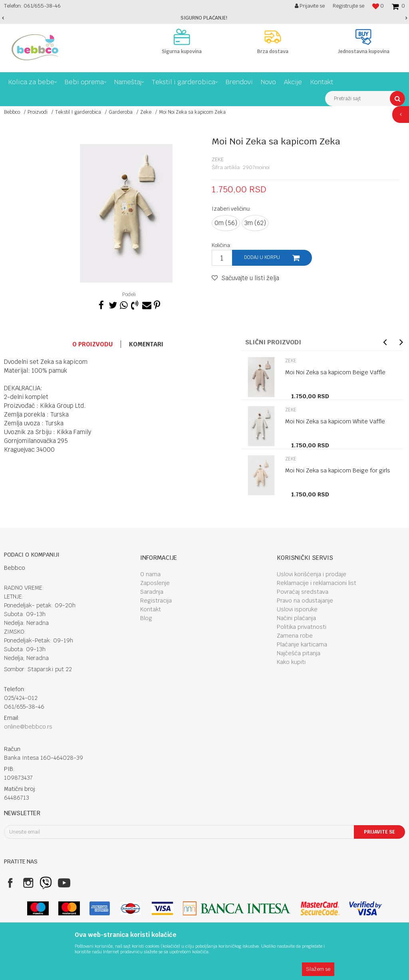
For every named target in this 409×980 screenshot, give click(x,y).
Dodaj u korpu (262, 257)
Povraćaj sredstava (303, 592)
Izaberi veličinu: (231, 209)
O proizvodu (92, 344)
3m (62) (255, 223)
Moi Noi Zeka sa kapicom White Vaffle (335, 421)
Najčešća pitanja (299, 653)
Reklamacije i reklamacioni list (317, 583)
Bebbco (12, 112)
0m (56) (226, 223)
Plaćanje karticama (302, 644)
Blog (146, 618)
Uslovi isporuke (297, 609)
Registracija (156, 601)
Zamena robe (295, 636)
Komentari (146, 344)
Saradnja (152, 592)
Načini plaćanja (296, 618)
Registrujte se (348, 6)
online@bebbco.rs (28, 727)
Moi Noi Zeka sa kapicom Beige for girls (338, 470)
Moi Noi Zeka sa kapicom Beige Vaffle (335, 372)
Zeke (146, 112)
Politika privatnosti (302, 627)
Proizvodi (38, 112)
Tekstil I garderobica (78, 112)
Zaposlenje (155, 583)
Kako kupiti (291, 662)
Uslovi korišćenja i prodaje (312, 574)
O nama (150, 574)
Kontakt (151, 609)
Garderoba (121, 112)
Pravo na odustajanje (305, 601)
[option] (204, 18)
